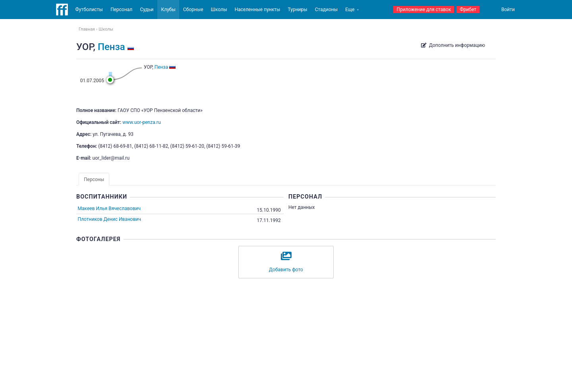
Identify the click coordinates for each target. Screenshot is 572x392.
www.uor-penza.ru (141, 122)
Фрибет (468, 10)
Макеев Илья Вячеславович (110, 209)
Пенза (111, 47)
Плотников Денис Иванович (109, 219)
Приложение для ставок (424, 10)
